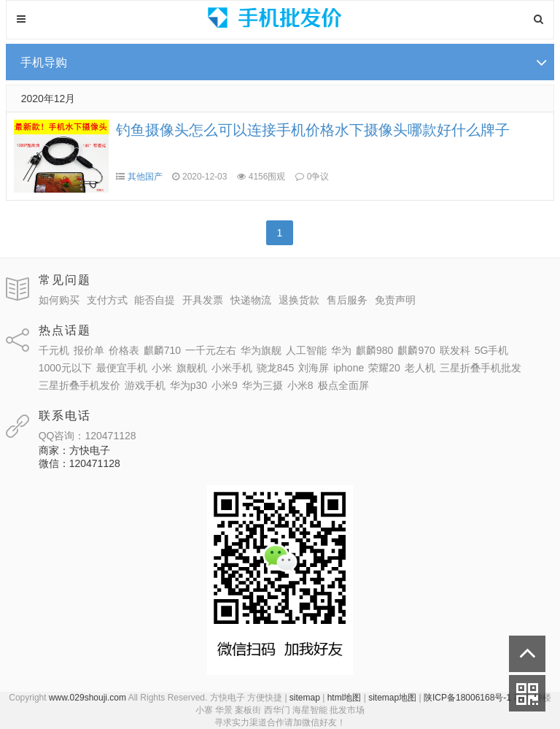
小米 (162, 368)
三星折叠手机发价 (79, 385)
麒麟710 (162, 350)
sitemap (305, 698)
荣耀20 (384, 368)
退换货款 (299, 300)
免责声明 (395, 300)
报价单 (89, 350)
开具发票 (203, 300)
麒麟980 (374, 350)
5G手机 (492, 350)
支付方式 (107, 300)
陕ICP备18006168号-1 (467, 698)
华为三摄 (262, 385)
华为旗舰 (261, 350)
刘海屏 (314, 368)
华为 (341, 350)
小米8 (300, 385)
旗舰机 (192, 368)
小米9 (225, 385)
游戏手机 (145, 385)
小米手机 (232, 368)
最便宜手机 (122, 368)
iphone (349, 368)
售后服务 (347, 300)
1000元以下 (65, 368)
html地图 (345, 698)
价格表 (124, 350)
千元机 (54, 350)
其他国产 (145, 177)
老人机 (420, 368)
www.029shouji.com (87, 698)
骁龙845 (275, 368)
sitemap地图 (392, 698)
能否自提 (155, 300)
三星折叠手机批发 (481, 368)
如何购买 (59, 300)
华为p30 (188, 385)
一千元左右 (211, 350)
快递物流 (251, 300)
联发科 (455, 350)
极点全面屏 (343, 385)
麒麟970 (416, 350)
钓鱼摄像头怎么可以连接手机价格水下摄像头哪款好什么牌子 (313, 130)
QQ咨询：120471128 (87, 436)
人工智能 (306, 350)
